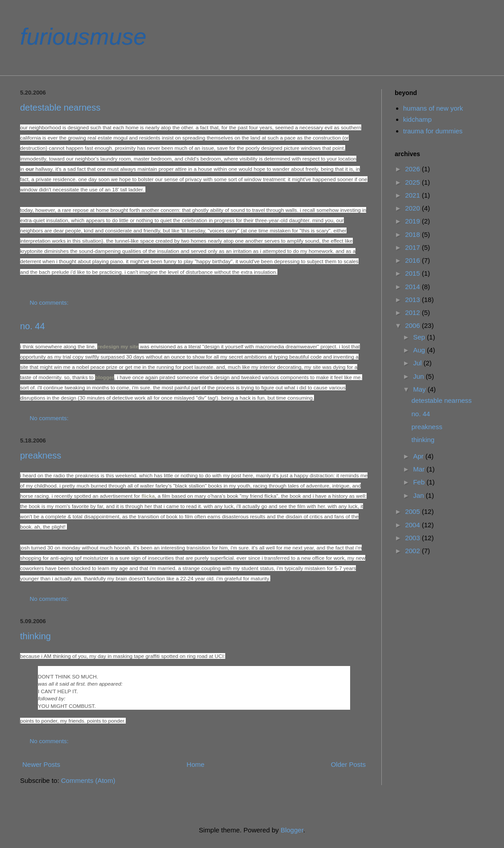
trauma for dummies (433, 131)
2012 (413, 312)
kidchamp (417, 119)
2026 (413, 169)
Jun (419, 376)
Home (195, 764)
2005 (413, 511)
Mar (420, 469)
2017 (413, 247)
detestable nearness (60, 108)
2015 (413, 273)
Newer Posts (41, 764)
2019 (413, 221)
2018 (413, 234)
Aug (420, 350)
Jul (418, 363)
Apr (419, 456)
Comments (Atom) (88, 780)
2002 (413, 551)
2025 (413, 182)
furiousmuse (83, 37)
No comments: (50, 303)
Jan (419, 495)
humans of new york (433, 108)
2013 (413, 300)
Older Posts (348, 764)
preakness (41, 455)
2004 (413, 525)
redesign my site (118, 346)
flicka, (149, 496)
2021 (413, 195)
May (420, 389)
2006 (413, 325)
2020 (413, 208)
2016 (413, 260)
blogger (105, 377)
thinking (35, 636)
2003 (413, 538)
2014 (413, 287)
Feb (420, 482)
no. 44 (33, 326)
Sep (420, 337)
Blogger (292, 830)
